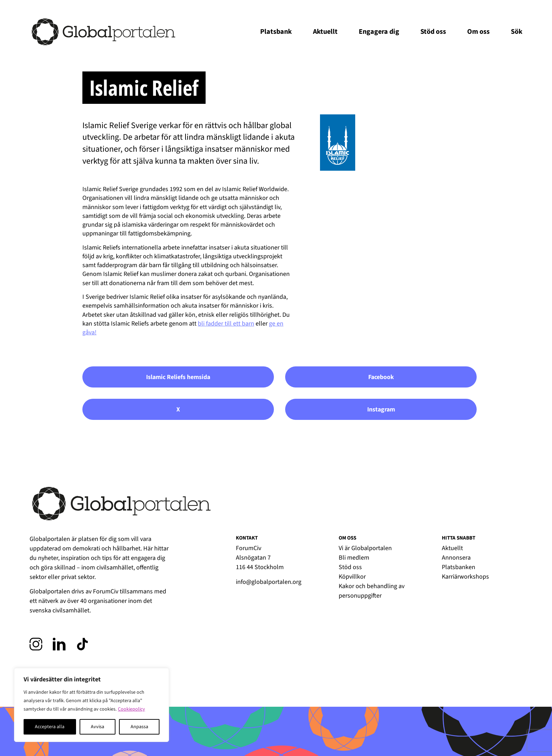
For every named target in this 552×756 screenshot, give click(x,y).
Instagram (381, 409)
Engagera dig (379, 32)
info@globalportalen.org (269, 582)
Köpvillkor (352, 577)
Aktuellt (325, 32)
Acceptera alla (50, 727)
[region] (92, 705)
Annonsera (456, 558)
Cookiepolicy (131, 709)
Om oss (478, 32)
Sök (517, 32)
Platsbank (276, 32)
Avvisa (98, 727)
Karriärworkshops (465, 577)
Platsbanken (459, 567)
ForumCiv (106, 591)
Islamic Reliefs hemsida (178, 377)
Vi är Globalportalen (365, 548)
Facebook (381, 377)
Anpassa (139, 727)
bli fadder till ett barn (226, 324)
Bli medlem (354, 558)
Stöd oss (433, 32)
